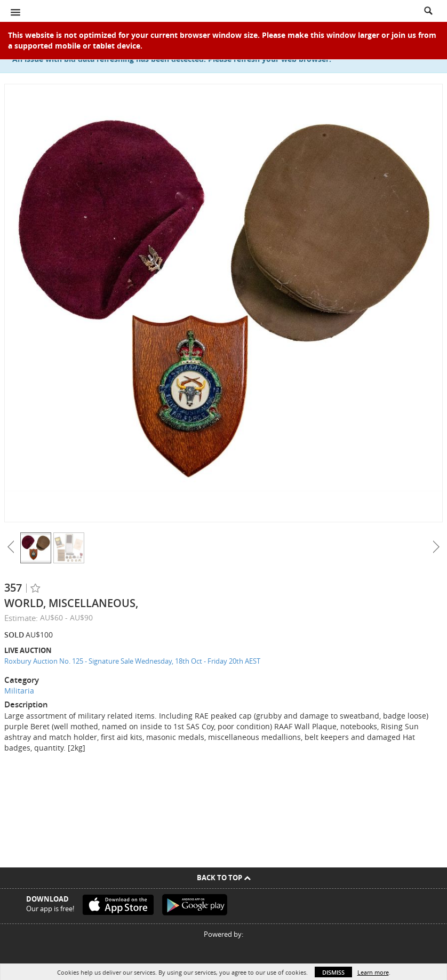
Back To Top (224, 878)
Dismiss (333, 972)
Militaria (19, 691)
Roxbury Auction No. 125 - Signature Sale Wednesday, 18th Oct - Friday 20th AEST (132, 661)
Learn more (373, 972)
